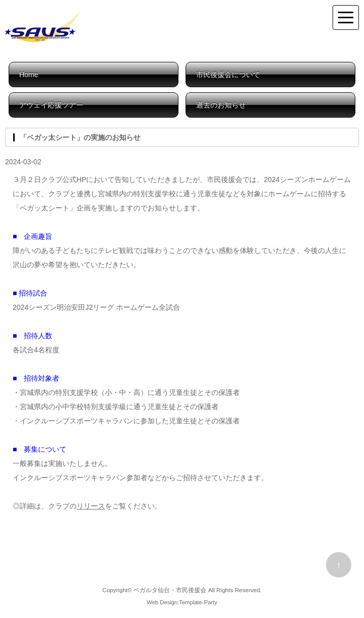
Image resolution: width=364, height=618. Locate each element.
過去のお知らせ (221, 105)
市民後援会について (228, 75)
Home (29, 75)
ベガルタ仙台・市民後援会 (170, 590)
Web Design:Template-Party (182, 602)
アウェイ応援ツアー (51, 105)
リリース (91, 506)
